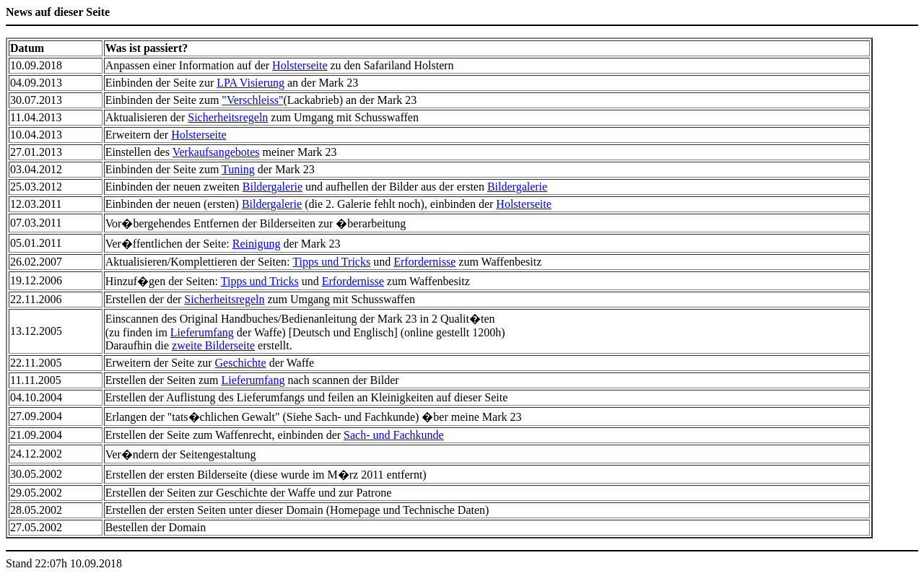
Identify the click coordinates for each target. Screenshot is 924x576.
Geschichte (241, 363)
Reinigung (257, 244)
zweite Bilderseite (213, 345)
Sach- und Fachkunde (394, 435)
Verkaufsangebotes (216, 152)
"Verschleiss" (252, 100)
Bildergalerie (273, 187)
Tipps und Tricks (331, 262)
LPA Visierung (250, 83)
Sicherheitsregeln (228, 117)
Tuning (238, 169)
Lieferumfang (202, 332)
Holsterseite (300, 65)
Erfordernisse (424, 262)
